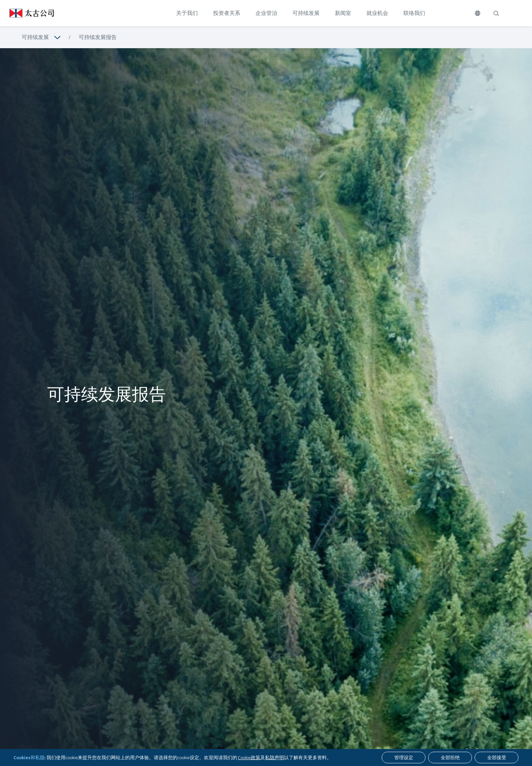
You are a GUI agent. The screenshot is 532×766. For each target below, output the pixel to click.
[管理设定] (404, 758)
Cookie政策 (249, 758)
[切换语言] (478, 13)
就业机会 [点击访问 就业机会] (377, 13)
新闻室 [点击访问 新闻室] (343, 13)
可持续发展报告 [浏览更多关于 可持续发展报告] (98, 37)
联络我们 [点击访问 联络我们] (414, 13)
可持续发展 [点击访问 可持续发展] (306, 13)
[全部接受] (497, 758)
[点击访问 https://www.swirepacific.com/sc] (27, 13)
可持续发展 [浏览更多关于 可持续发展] (35, 37)
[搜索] (496, 13)
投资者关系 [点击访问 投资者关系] (227, 13)
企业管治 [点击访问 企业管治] (266, 13)
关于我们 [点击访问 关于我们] (187, 13)
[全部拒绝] (450, 758)
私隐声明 (274, 758)
